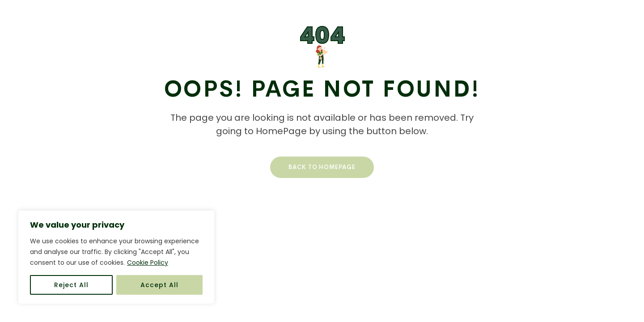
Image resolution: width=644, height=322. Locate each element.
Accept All (159, 285)
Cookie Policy (148, 263)
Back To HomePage (322, 167)
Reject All (71, 285)
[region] (116, 257)
